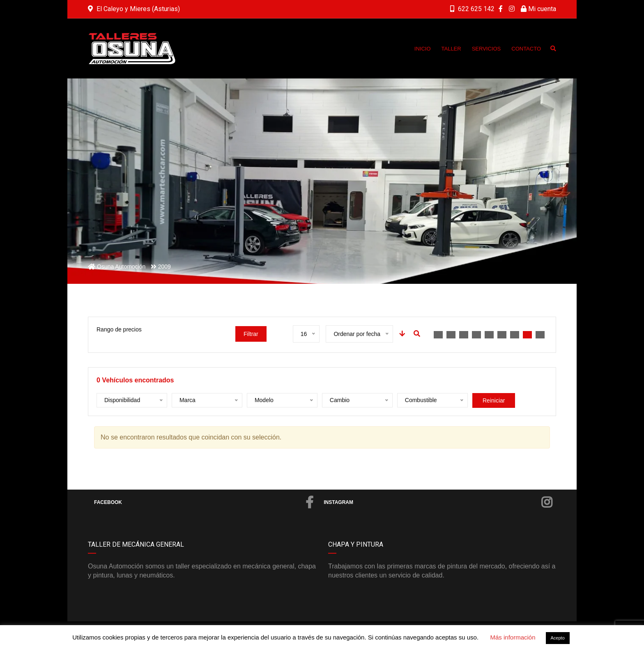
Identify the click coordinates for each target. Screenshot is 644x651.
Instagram (438, 502)
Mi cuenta (538, 9)
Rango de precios (119, 329)
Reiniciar (494, 400)
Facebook (204, 502)
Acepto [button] (558, 638)
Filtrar (251, 334)
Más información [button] (513, 637)
